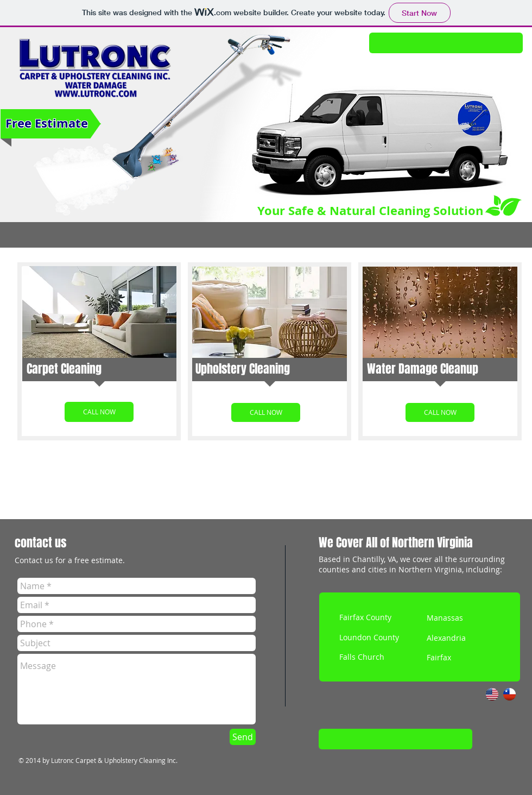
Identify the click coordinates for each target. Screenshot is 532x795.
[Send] (243, 737)
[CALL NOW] (99, 412)
